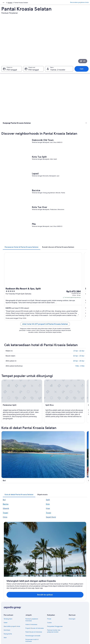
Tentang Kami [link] (8, 590)
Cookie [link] (49, 593)
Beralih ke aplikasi (41, 566)
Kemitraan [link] (7, 601)
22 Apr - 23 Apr (79, 363)
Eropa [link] (3, 3)
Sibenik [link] (6, 523)
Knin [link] (48, 519)
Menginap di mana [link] (10, 127)
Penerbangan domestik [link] (33, 607)
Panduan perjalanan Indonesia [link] (32, 591)
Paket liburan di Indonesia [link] (34, 603)
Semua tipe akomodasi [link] (33, 616)
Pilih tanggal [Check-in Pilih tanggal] (12, 71)
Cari (82, 70)
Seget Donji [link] (51, 532)
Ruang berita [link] (8, 605)
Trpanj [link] (5, 527)
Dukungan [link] (72, 590)
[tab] (22, 254)
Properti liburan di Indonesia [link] (35, 599)
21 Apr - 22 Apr (79, 358)
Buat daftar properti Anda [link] (12, 597)
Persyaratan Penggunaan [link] (55, 597)
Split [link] (48, 514)
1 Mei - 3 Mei (80, 373)
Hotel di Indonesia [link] (31, 595)
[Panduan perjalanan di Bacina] (23, 483)
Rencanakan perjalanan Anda (79, 3)
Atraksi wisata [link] (8, 130)
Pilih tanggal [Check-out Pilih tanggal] (34, 71)
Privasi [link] (49, 590)
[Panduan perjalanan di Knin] (67, 483)
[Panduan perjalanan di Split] (67, 452)
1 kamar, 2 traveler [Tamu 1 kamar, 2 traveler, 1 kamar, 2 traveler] (58, 71)
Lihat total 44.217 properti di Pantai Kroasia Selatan (45, 331)
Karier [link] (6, 593)
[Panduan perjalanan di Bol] (23, 452)
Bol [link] (4, 514)
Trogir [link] (49, 527)
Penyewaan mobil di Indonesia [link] (32, 611)
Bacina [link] (6, 519)
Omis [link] (5, 532)
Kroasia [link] (9, 3)
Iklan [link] (5, 608)
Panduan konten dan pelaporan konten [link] (54, 602)
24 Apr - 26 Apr (79, 368)
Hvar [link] (48, 523)
